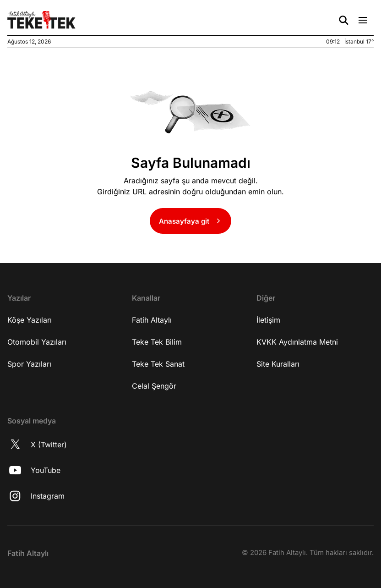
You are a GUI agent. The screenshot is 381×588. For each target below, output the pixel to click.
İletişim (268, 320)
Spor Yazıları (29, 364)
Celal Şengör (154, 386)
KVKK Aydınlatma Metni (297, 342)
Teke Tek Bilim (157, 342)
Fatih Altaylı (152, 320)
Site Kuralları (278, 364)
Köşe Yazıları (30, 320)
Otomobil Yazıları (37, 342)
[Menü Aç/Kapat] (363, 20)
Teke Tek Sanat (158, 364)
